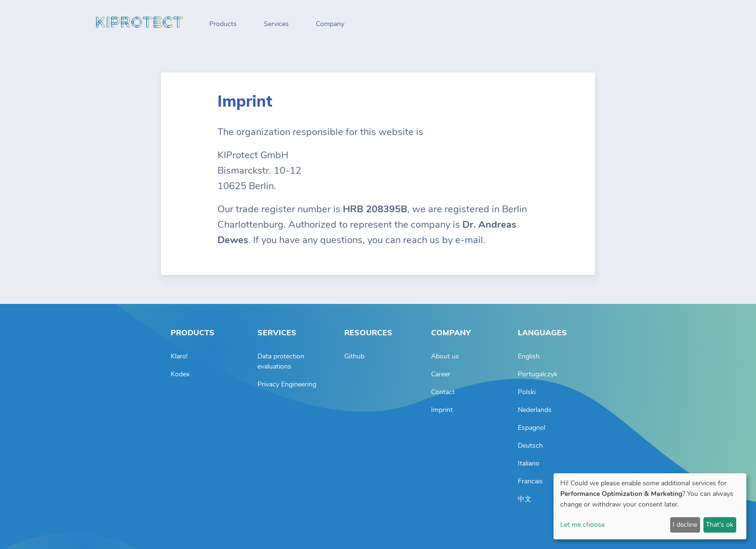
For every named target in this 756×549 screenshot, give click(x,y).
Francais (530, 481)
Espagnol (532, 428)
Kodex (180, 374)
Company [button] (330, 24)
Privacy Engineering (287, 384)
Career (441, 374)
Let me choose (582, 525)
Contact (443, 392)
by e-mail (463, 240)
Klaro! (179, 356)
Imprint (442, 410)
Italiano (529, 463)
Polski (527, 392)
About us (445, 356)
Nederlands (535, 410)
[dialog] (650, 506)
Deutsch (530, 446)
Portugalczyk (538, 374)
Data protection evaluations (281, 361)
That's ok (720, 525)
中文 (525, 499)
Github (354, 356)
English (529, 356)
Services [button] (276, 24)
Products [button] (223, 24)
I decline (685, 525)
